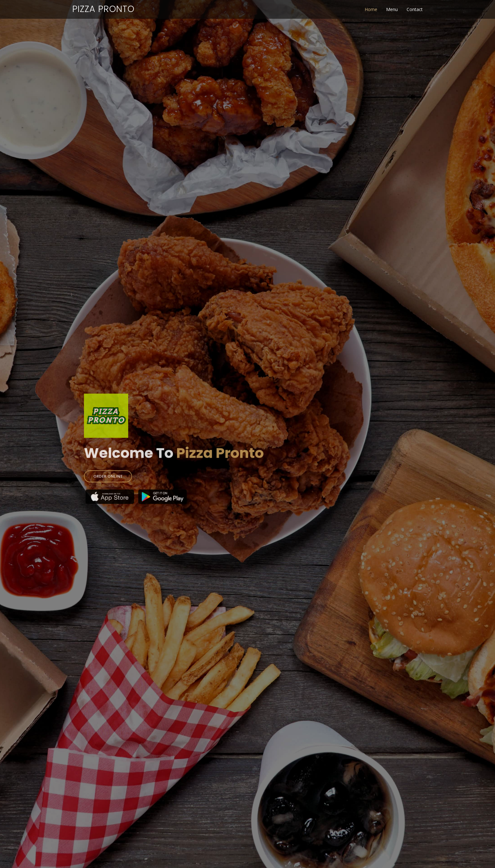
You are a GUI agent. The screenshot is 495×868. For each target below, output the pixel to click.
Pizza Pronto (103, 9)
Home (371, 9)
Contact (415, 9)
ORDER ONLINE (119, 473)
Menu (392, 9)
